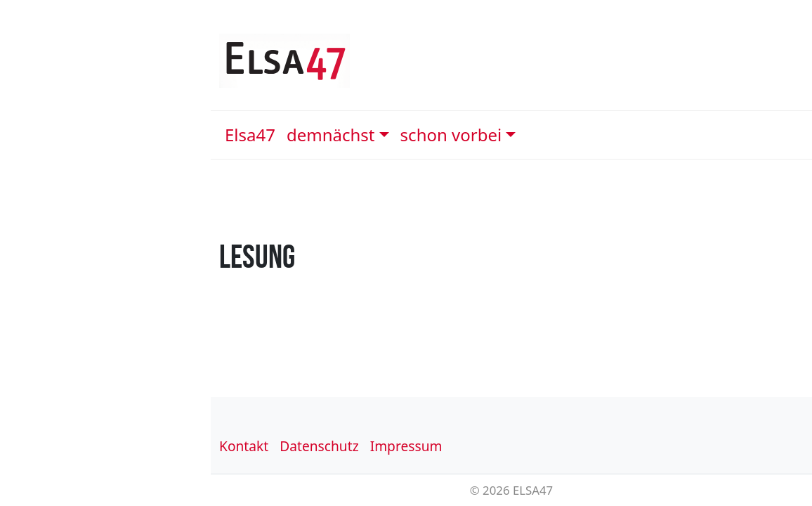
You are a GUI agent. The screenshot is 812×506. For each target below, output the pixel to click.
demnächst (331, 135)
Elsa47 (250, 135)
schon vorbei (451, 135)
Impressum (406, 446)
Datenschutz (319, 446)
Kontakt (244, 446)
